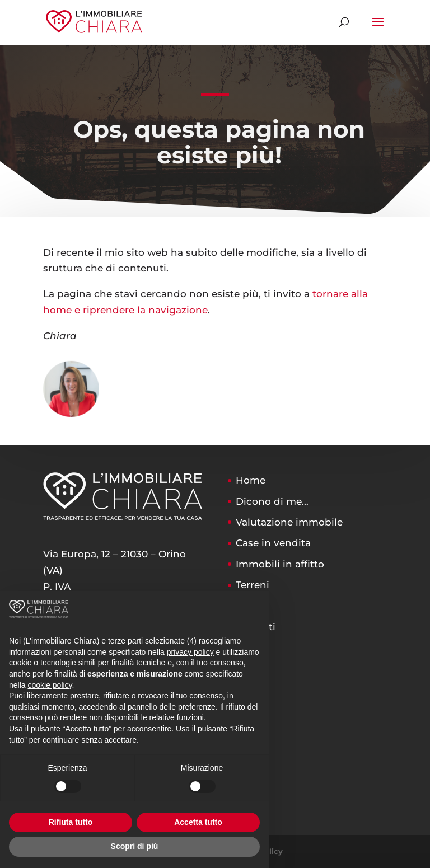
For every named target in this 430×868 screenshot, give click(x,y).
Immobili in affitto (280, 564)
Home (251, 480)
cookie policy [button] (50, 685)
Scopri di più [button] (135, 846)
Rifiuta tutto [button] (71, 822)
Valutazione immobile (289, 522)
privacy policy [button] (190, 652)
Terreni (253, 585)
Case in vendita (273, 543)
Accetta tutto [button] (198, 822)
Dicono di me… (272, 501)
